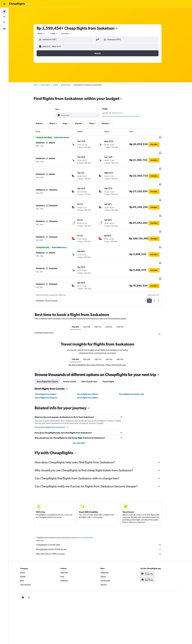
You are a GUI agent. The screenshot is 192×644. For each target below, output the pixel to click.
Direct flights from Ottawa (90, 369)
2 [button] (157, 276)
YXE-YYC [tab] (123, 302)
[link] (148, 573)
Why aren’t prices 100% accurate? (102, 529)
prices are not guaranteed (87, 513)
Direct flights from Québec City (134, 369)
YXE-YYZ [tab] (101, 302)
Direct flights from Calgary (49, 369)
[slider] (143, 116)
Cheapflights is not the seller (102, 520)
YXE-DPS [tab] (78, 302)
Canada (58, 85)
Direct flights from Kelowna (49, 373)
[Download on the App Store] (152, 555)
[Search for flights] (4, 12)
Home (38, 85)
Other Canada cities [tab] (92, 357)
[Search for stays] (4, 17)
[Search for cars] (4, 22)
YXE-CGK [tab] (89, 302)
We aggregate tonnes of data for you (102, 524)
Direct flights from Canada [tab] (50, 357)
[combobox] (44, 34)
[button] (4, 4)
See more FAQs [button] (81, 418)
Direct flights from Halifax (90, 373)
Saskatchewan (68, 85)
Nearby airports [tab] (72, 357)
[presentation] (119, 29)
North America (48, 85)
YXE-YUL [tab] (112, 302)
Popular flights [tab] (111, 357)
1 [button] (152, 276)
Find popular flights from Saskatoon (54, 402)
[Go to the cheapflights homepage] (18, 4)
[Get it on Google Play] (152, 549)
